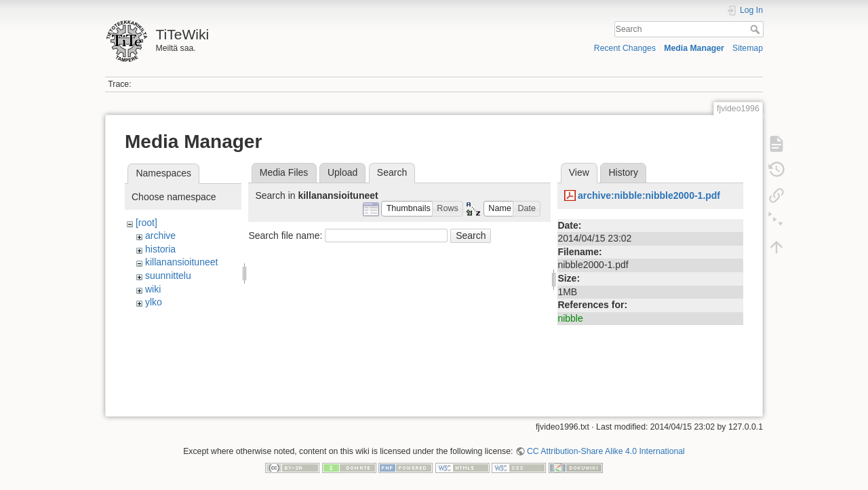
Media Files (284, 172)
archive (160, 235)
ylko (154, 302)
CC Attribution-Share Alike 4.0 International (606, 445)
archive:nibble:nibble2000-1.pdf (649, 195)
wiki (153, 289)
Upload (342, 172)
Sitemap (748, 48)
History (623, 172)
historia (160, 249)
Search (756, 29)
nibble (570, 318)
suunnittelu (168, 276)
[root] (146, 223)
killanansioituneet (181, 262)
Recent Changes (625, 48)
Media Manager (694, 48)
